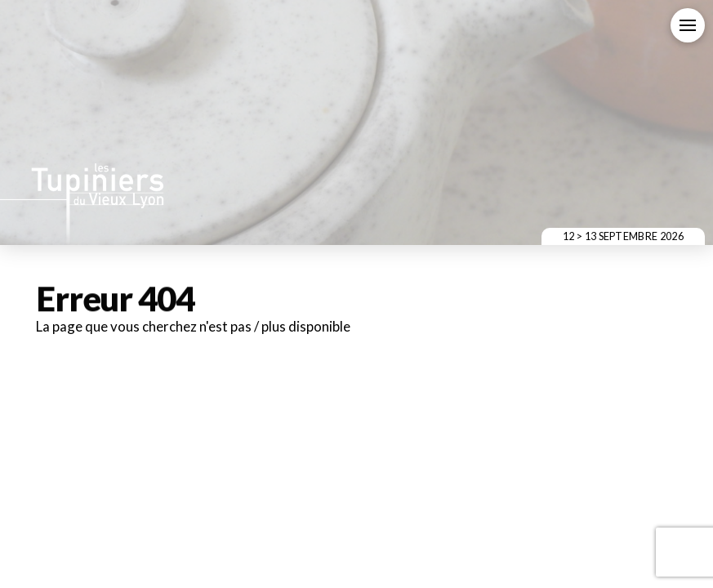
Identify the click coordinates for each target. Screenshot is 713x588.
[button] (688, 25)
